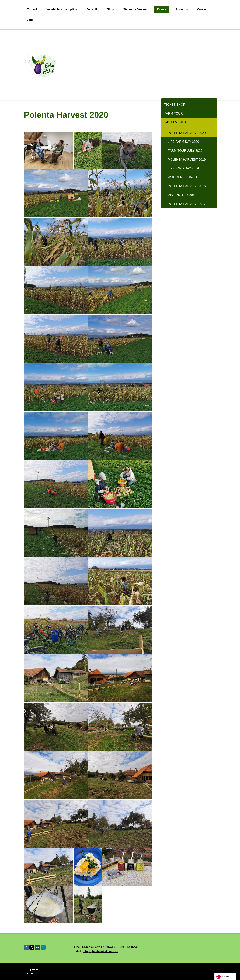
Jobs (30, 20)
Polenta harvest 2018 (187, 186)
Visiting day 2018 (182, 195)
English (223, 977)
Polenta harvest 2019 (187, 160)
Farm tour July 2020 (185, 151)
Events (162, 9)
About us (182, 9)
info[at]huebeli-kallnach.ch (100, 951)
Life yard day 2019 (183, 168)
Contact (203, 9)
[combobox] (225, 977)
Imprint (27, 970)
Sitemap (34, 970)
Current (32, 9)
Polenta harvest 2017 (187, 204)
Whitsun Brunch (182, 177)
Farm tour (174, 114)
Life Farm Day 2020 (183, 142)
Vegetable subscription (62, 9)
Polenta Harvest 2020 (187, 133)
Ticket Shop (175, 105)
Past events (175, 122)
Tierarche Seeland (136, 9)
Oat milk (92, 9)
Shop (111, 9)
